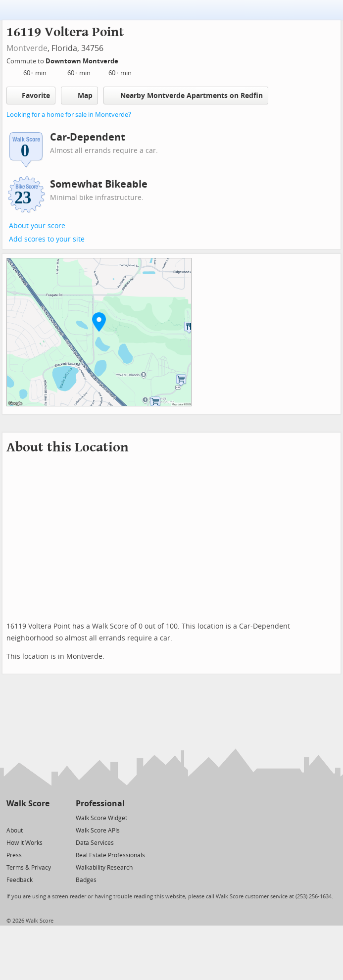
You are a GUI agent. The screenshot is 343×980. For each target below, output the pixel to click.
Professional (100, 804)
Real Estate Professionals (110, 855)
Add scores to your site (47, 239)
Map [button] (79, 96)
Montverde (27, 48)
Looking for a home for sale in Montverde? (69, 115)
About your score (37, 226)
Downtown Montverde (83, 61)
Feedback (20, 880)
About (15, 831)
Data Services (95, 843)
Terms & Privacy (29, 868)
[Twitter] (12, 817)
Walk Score (28, 804)
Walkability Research (104, 868)
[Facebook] (27, 817)
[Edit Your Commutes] (125, 60)
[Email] (43, 817)
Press (14, 855)
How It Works (24, 843)
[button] (99, 322)
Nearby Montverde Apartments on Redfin (186, 95)
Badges (86, 880)
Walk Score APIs (98, 831)
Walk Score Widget (101, 818)
